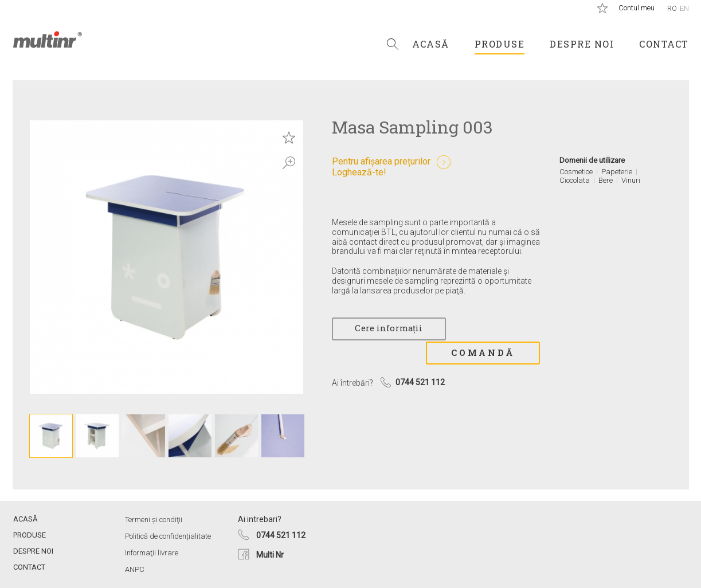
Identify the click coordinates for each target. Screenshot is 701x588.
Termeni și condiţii (154, 520)
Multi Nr (270, 555)
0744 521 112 (281, 535)
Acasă (431, 44)
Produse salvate (602, 8)
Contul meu (637, 8)
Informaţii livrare (152, 553)
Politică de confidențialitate (168, 536)
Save (289, 138)
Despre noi (582, 44)
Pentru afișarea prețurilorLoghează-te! (381, 167)
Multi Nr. (48, 40)
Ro (672, 8)
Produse (500, 44)
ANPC (135, 569)
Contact (664, 44)
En (684, 8)
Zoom (289, 163)
